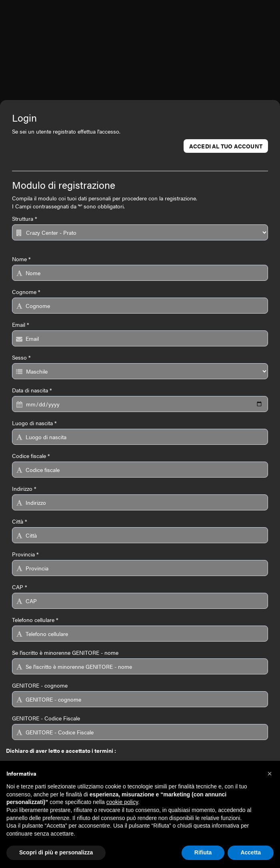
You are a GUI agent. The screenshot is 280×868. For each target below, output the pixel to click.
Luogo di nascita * (34, 423)
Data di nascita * (32, 390)
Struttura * (25, 218)
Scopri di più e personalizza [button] (56, 852)
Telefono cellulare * (35, 620)
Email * (21, 324)
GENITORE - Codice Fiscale (46, 718)
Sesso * (21, 357)
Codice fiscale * (31, 456)
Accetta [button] (251, 852)
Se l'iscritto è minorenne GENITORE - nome (65, 652)
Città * (20, 521)
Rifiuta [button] (203, 852)
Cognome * (26, 292)
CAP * (20, 587)
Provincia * (25, 554)
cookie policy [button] (122, 802)
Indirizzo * (24, 488)
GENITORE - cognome (40, 685)
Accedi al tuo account (226, 146)
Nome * (21, 259)
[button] (270, 774)
